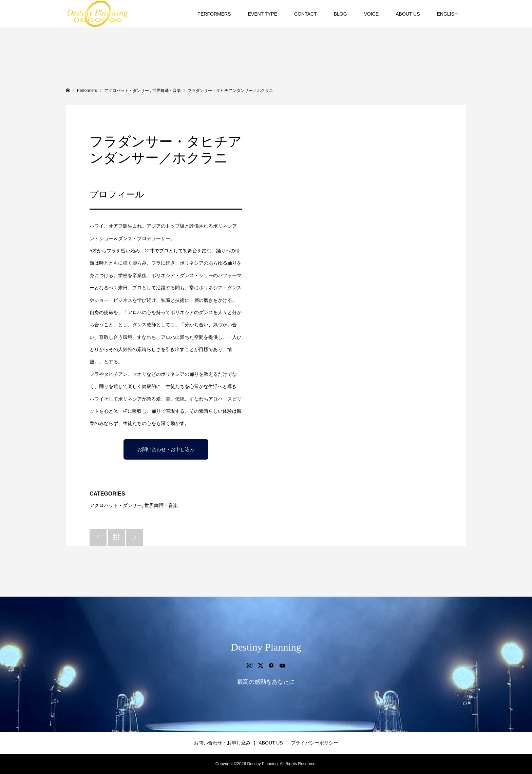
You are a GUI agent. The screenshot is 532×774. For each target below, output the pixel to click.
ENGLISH (447, 14)
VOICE (372, 14)
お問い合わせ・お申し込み (166, 449)
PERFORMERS (214, 14)
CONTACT (306, 14)
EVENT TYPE (262, 14)
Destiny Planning (266, 647)
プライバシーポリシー (315, 743)
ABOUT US (408, 14)
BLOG (340, 14)
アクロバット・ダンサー (116, 505)
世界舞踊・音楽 (161, 505)
